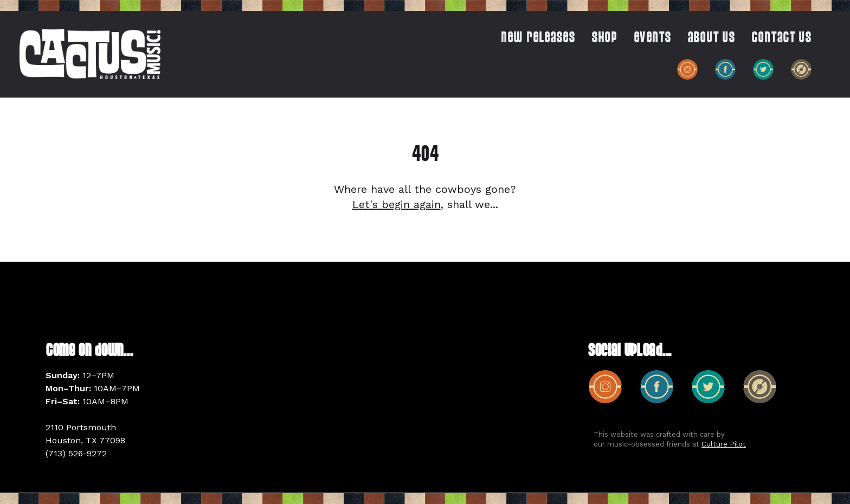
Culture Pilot (724, 444)
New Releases (538, 38)
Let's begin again (397, 204)
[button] (599, 41)
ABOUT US (711, 38)
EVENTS (652, 38)
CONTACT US (781, 38)
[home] (90, 54)
